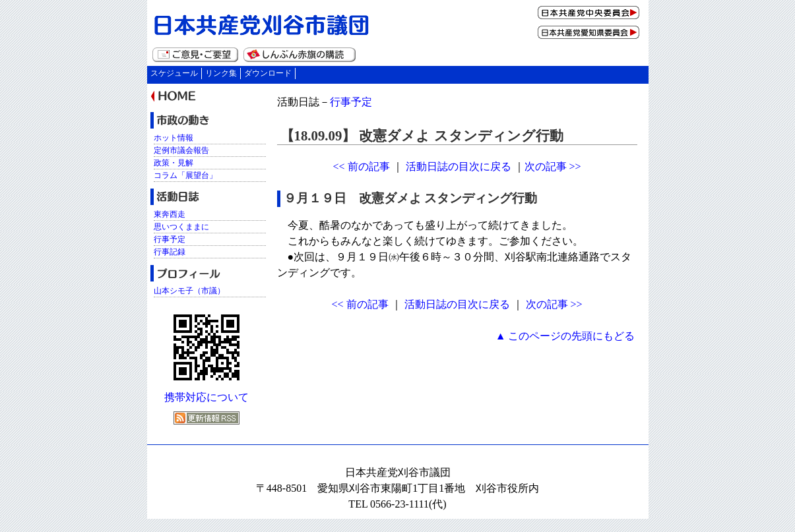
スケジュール (174, 73)
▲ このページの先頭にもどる (565, 336)
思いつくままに (181, 227)
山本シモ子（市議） (189, 291)
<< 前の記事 (361, 166)
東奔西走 (170, 214)
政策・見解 (174, 163)
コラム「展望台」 (185, 175)
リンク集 (221, 73)
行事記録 (170, 252)
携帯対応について (207, 397)
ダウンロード (268, 73)
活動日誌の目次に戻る (459, 166)
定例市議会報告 (181, 150)
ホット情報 (174, 138)
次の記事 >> (553, 166)
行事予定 (351, 102)
